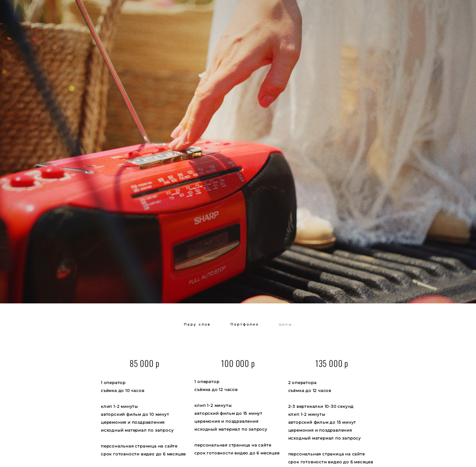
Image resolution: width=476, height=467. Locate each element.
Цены (285, 324)
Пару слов (197, 324)
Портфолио (245, 324)
